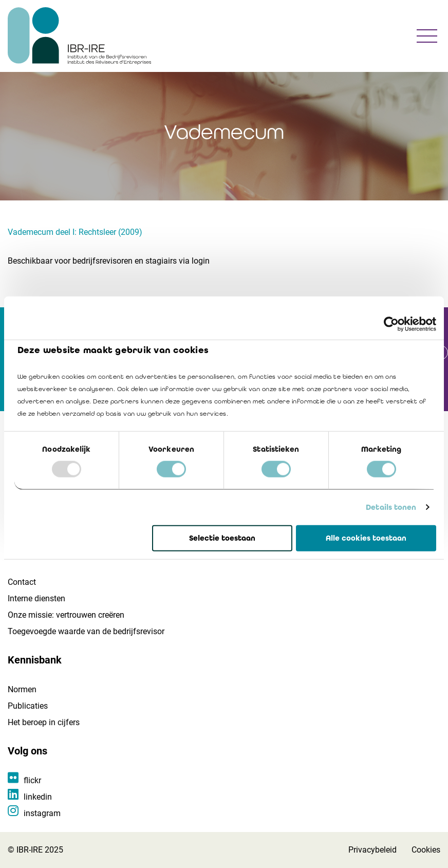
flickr (32, 780)
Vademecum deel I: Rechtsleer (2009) (75, 232)
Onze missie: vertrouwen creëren (66, 615)
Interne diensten (36, 598)
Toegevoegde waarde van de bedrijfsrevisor (86, 631)
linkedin (38, 797)
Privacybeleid (372, 850)
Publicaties (28, 706)
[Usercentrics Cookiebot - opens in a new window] (391, 324)
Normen (22, 689)
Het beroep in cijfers (44, 722)
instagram (42, 813)
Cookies (426, 850)
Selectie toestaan (222, 538)
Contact (22, 582)
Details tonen (391, 507)
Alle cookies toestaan (366, 538)
